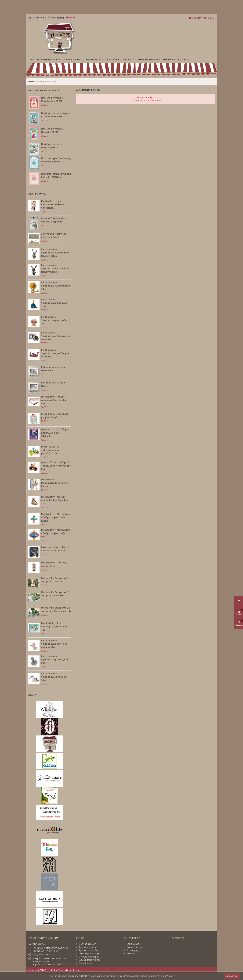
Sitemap (130, 953)
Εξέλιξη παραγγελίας (89, 960)
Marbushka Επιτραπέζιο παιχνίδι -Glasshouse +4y (56, 609)
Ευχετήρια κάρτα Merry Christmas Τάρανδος (55, 549)
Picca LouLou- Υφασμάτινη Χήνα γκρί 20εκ (55, 660)
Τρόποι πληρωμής (88, 947)
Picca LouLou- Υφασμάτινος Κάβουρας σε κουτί (55, 353)
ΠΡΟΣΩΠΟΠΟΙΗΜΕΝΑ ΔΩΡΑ (44, 59)
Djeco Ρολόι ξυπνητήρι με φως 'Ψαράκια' (55, 416)
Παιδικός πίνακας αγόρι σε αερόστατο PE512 (56, 115)
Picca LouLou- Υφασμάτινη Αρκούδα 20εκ (54, 320)
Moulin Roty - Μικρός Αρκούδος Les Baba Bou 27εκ (55, 500)
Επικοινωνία (133, 944)
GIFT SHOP (168, 59)
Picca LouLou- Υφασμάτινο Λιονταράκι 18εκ (56, 286)
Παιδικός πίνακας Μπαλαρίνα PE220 (52, 99)
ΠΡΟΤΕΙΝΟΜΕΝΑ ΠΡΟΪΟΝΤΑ (44, 90)
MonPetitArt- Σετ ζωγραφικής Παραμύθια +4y (55, 626)
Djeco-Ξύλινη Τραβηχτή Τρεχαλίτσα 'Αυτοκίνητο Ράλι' (56, 466)
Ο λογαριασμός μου (89, 957)
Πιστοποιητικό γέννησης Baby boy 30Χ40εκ (56, 160)
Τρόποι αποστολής (88, 950)
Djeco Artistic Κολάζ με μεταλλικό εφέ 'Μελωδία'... (54, 433)
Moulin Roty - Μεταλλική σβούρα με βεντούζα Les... (56, 533)
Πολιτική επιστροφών (90, 953)
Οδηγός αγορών (87, 944)
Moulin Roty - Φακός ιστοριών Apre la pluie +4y (54, 400)
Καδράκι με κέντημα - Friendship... (54, 369)
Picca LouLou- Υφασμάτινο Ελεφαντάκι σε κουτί (56, 336)
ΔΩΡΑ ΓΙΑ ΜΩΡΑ (93, 59)
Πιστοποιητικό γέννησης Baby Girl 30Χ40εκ (56, 175)
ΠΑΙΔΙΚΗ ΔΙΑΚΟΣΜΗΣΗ (117, 59)
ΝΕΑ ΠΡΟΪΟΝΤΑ (37, 194)
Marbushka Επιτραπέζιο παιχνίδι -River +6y (56, 594)
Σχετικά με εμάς (134, 947)
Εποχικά (182, 59)
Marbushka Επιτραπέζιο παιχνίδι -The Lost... (56, 580)
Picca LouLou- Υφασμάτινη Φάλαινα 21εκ (54, 303)
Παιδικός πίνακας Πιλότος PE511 (52, 146)
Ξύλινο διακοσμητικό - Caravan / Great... (55, 235)
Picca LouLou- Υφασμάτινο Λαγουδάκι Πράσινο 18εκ (55, 253)
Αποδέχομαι (232, 976)
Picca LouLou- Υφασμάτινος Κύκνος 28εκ (54, 677)
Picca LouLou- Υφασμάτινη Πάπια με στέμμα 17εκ (54, 644)
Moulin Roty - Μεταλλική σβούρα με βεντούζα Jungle (56, 517)
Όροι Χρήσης (85, 963)
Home (31, 82)
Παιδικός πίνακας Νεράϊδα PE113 (52, 130)
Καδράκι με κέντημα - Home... (54, 384)
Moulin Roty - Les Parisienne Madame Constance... (53, 204)
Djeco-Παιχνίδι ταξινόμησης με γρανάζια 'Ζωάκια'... (53, 450)
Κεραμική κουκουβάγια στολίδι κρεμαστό (55, 220)
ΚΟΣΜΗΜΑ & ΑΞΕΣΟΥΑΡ (146, 59)
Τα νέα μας (132, 950)
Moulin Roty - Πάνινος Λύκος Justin (54, 564)
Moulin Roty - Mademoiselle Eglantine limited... (55, 483)
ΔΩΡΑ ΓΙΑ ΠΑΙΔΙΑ (71, 59)
